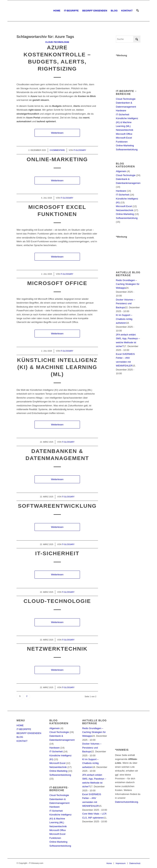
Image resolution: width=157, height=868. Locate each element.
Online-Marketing (57, 159)
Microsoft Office (57, 283)
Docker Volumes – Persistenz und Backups (126, 304)
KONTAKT (22, 741)
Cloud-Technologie (57, 42)
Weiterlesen (57, 133)
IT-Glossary (80, 150)
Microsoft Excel (124, 206)
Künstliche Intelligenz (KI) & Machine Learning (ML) (57, 367)
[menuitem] (57, 11)
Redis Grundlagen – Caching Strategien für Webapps (128, 284)
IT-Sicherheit (57, 553)
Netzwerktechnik (57, 649)
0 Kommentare (57, 150)
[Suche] (137, 11)
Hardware (121, 111)
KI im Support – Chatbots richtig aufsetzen (124, 319)
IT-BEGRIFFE (24, 729)
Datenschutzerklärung (126, 802)
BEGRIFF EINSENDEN (29, 733)
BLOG (20, 737)
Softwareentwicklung (57, 506)
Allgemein (121, 171)
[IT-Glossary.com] (17, 11)
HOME (20, 725)
